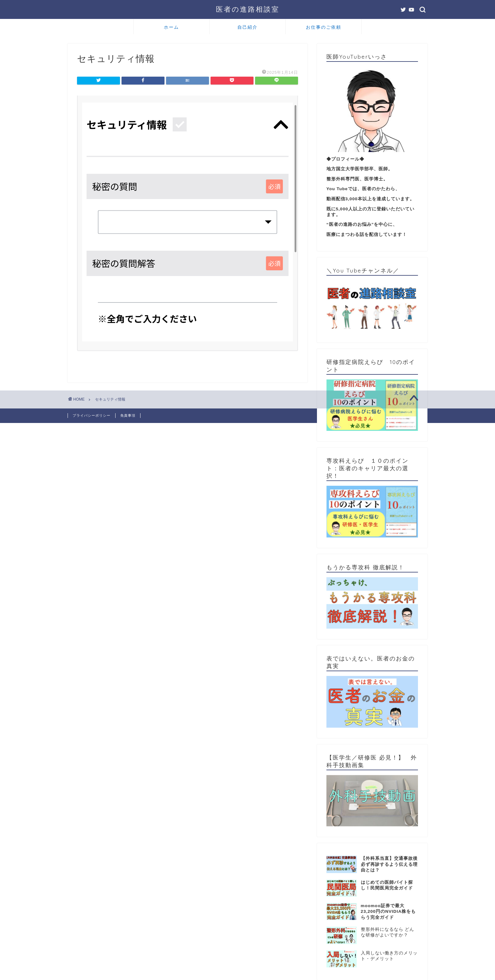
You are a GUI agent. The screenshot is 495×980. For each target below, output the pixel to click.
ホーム (171, 27)
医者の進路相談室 (248, 9)
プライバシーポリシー (92, 415)
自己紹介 (247, 27)
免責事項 (128, 415)
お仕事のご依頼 (324, 27)
